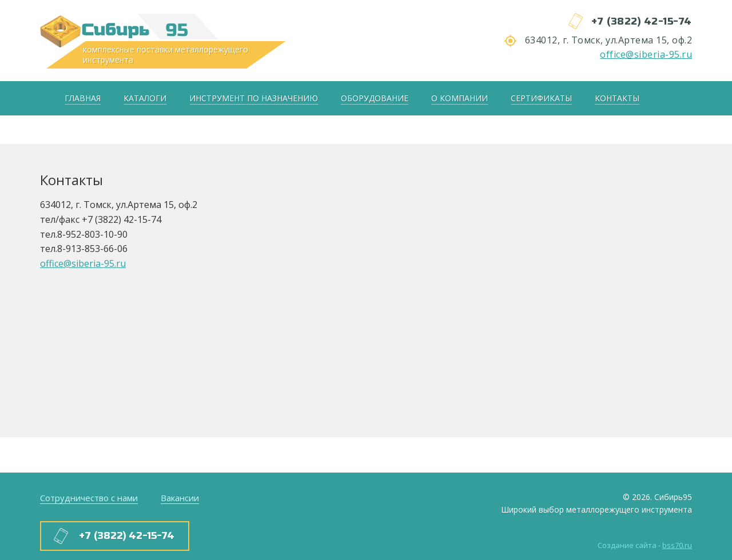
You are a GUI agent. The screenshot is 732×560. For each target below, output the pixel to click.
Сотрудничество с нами (89, 498)
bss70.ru (677, 545)
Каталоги (145, 98)
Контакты (617, 98)
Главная (83, 98)
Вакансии (180, 498)
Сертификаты (541, 98)
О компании (460, 98)
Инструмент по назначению (254, 98)
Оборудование (375, 98)
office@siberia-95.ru (646, 54)
